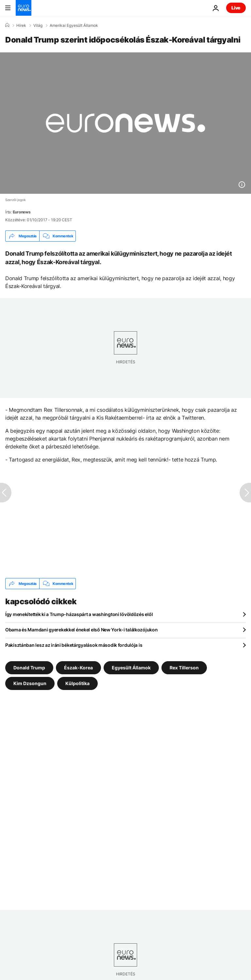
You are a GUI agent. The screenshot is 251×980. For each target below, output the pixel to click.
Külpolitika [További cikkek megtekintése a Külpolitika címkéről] (77, 683)
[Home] (7, 25)
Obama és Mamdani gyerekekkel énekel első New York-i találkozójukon (82, 630)
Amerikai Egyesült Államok (74, 26)
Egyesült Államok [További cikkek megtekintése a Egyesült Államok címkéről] (131, 668)
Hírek (21, 26)
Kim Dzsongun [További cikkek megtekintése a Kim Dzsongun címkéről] (30, 683)
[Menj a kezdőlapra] (24, 8)
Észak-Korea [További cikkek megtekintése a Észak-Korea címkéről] (78, 668)
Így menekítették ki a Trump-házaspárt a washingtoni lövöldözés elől (79, 614)
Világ (38, 26)
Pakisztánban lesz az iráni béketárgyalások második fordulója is (74, 645)
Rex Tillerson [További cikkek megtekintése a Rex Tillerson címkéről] (184, 668)
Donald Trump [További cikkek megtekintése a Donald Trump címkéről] (29, 668)
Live (236, 8)
